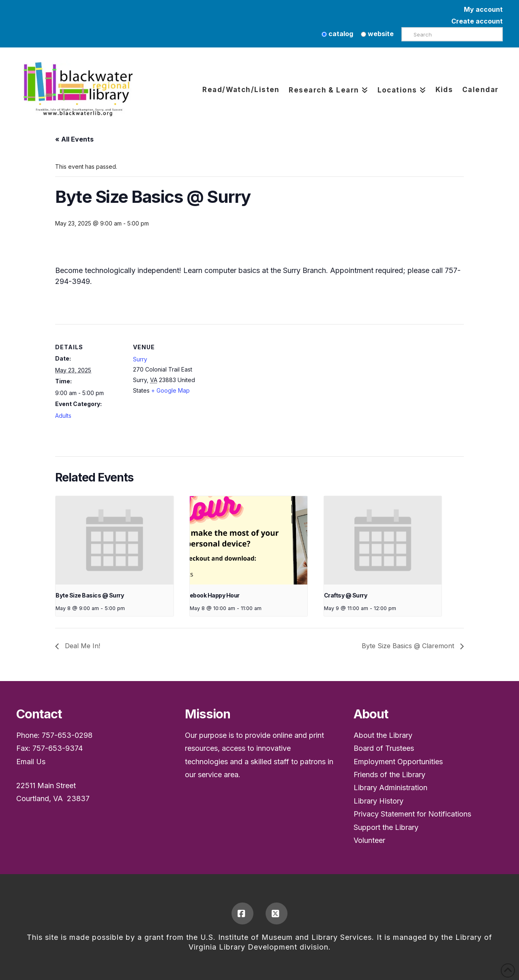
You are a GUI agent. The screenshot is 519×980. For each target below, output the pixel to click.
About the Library (383, 735)
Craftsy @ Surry (346, 595)
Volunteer (369, 840)
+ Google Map (170, 390)
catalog (337, 34)
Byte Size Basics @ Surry (90, 595)
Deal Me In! (81, 646)
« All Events (74, 139)
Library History (379, 801)
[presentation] (115, 540)
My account (483, 9)
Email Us (31, 762)
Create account (477, 21)
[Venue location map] (254, 380)
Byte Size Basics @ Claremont (409, 646)
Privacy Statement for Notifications (412, 814)
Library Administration (390, 788)
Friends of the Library (389, 775)
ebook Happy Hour (215, 595)
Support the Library (386, 827)
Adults (63, 416)
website (377, 34)
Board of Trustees (384, 748)
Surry (140, 359)
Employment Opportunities (398, 762)
